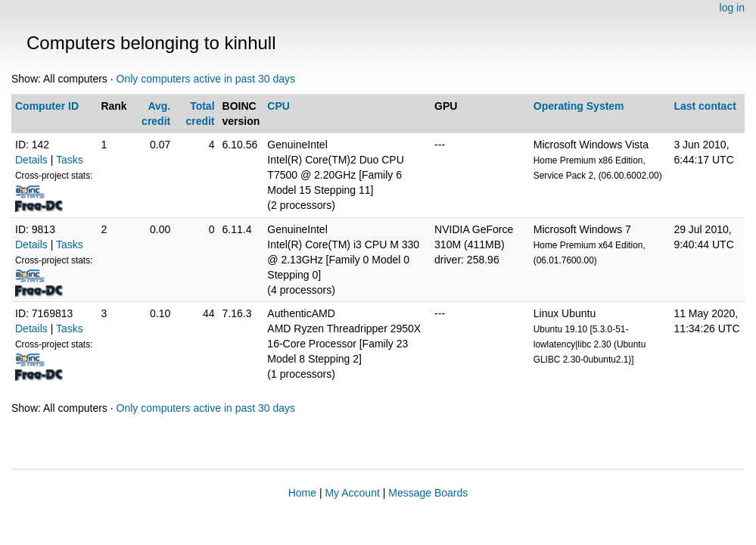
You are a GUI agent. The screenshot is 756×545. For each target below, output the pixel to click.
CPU (278, 106)
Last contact (705, 106)
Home (302, 493)
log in (732, 8)
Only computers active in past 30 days (206, 79)
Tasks (70, 160)
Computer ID (47, 106)
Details (31, 160)
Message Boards (428, 493)
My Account (352, 493)
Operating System (579, 106)
